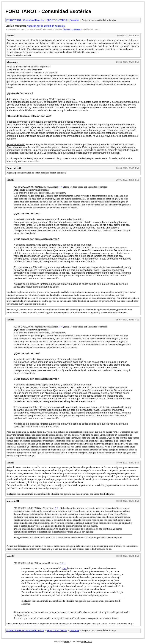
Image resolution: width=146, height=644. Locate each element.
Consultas (74, 20)
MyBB (67, 641)
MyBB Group (86, 641)
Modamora (12, 62)
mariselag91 (13, 501)
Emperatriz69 (14, 168)
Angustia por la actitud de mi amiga (46, 26)
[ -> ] (61, 187)
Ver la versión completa (72, 29)
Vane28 (10, 35)
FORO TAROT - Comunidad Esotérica (48, 11)
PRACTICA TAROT (57, 20)
